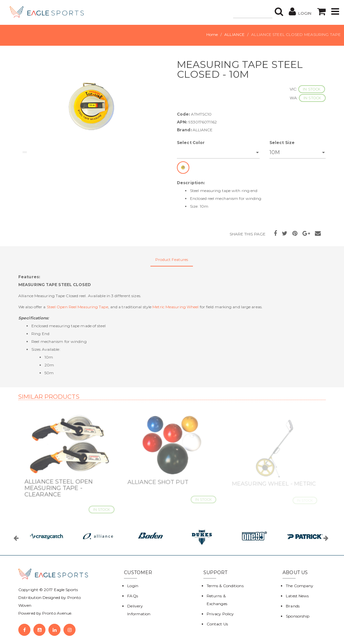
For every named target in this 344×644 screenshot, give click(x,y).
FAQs (132, 596)
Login (133, 586)
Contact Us (217, 624)
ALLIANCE (234, 34)
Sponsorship (298, 616)
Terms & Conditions (225, 586)
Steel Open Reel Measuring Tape (77, 307)
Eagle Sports (65, 590)
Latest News (297, 596)
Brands (293, 606)
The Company (300, 586)
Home (212, 34)
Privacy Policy (220, 614)
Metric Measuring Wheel (175, 307)
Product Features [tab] (172, 259)
